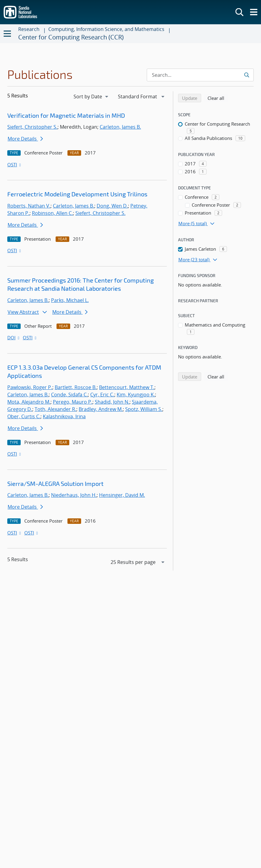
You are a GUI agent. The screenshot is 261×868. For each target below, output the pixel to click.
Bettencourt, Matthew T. (127, 387)
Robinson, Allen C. (52, 213)
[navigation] (91, 97)
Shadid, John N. (112, 402)
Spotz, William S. (144, 409)
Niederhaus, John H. (74, 495)
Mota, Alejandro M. (29, 402)
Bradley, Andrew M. (101, 409)
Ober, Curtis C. (24, 416)
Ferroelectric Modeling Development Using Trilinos (77, 194)
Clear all (218, 98)
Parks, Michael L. (70, 300)
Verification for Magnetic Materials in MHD (66, 115)
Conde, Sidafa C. (69, 395)
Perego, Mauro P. (73, 402)
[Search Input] (200, 75)
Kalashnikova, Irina (64, 416)
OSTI (15, 164)
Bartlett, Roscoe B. (76, 387)
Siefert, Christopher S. (32, 127)
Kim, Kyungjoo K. (136, 395)
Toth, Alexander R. (55, 409)
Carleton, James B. (120, 127)
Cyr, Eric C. (102, 395)
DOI (14, 337)
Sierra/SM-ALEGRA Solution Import (55, 483)
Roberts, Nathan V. (29, 206)
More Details (25, 139)
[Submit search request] (247, 75)
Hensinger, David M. (122, 495)
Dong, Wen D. (112, 206)
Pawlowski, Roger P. (30, 387)
